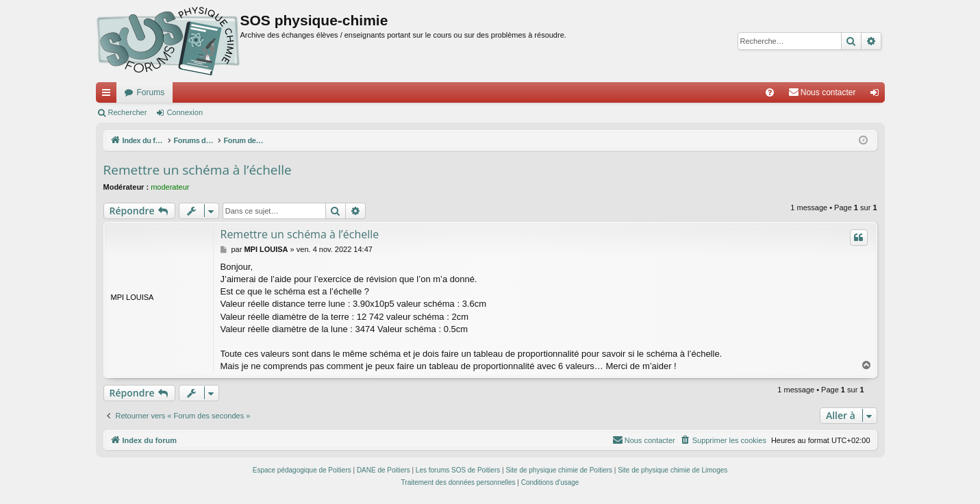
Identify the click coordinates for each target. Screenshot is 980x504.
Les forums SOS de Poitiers (458, 470)
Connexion (185, 112)
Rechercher (128, 112)
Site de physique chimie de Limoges (673, 470)
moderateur (170, 187)
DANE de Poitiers (384, 470)
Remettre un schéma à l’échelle (198, 170)
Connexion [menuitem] (877, 95)
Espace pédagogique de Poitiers (302, 470)
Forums (151, 92)
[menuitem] (770, 92)
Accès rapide (109, 95)
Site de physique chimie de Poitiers (559, 470)
